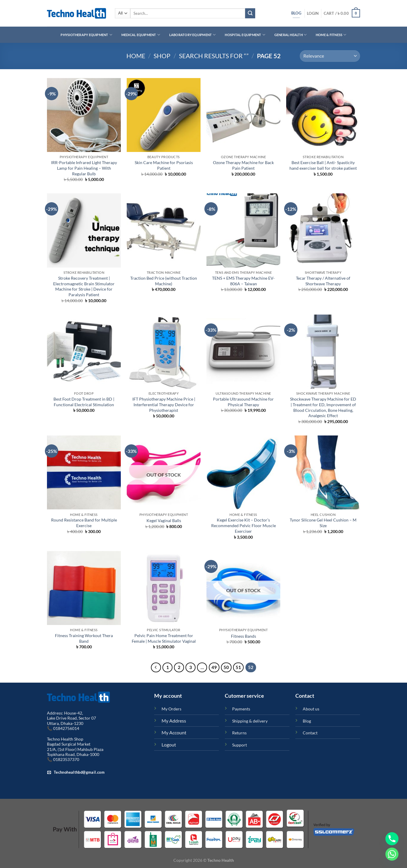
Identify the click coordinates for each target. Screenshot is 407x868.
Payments (241, 709)
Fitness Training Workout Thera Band (84, 638)
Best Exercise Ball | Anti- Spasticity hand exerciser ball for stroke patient (323, 165)
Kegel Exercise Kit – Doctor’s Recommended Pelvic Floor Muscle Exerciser (244, 525)
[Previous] (156, 668)
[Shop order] (330, 56)
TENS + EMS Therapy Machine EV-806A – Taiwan (243, 281)
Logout (169, 745)
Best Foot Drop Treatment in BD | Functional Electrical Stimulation (84, 402)
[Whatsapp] (392, 854)
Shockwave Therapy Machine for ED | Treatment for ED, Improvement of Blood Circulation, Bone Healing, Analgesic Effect (323, 407)
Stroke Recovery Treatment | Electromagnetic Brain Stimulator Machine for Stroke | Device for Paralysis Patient (84, 286)
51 (238, 667)
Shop (162, 56)
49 (214, 667)
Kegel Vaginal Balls (164, 520)
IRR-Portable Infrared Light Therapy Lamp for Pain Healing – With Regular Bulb (84, 168)
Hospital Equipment (245, 35)
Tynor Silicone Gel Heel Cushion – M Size (323, 523)
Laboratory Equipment (193, 35)
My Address (174, 721)
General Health (291, 35)
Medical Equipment (141, 35)
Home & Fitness (331, 35)
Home (136, 56)
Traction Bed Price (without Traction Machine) (164, 281)
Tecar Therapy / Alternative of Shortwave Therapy (323, 281)
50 (226, 667)
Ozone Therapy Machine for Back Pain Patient (243, 165)
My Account (174, 732)
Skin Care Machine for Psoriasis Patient (164, 165)
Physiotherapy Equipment (86, 35)
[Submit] (250, 13)
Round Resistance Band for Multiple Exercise (84, 523)
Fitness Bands (244, 636)
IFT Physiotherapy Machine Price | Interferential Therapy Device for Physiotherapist (164, 404)
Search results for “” (214, 56)
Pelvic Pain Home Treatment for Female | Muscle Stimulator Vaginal (164, 638)
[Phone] (392, 839)
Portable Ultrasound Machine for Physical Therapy (243, 402)
